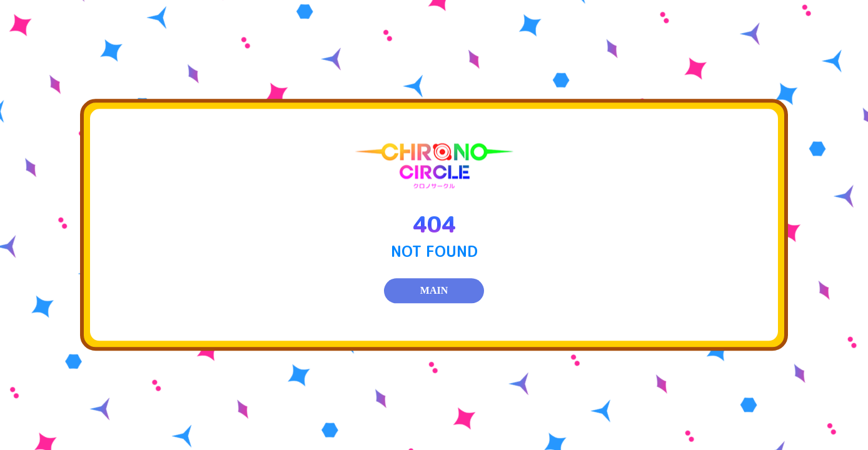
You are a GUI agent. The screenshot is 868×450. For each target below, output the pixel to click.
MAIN (434, 291)
